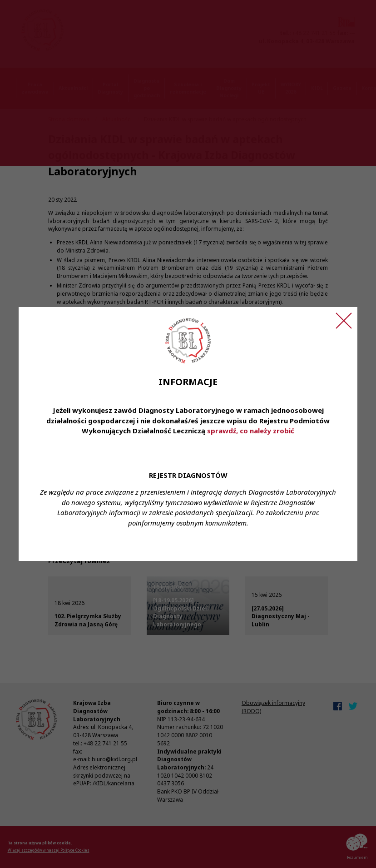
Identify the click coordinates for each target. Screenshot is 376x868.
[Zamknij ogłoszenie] (344, 321)
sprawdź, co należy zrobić (251, 431)
